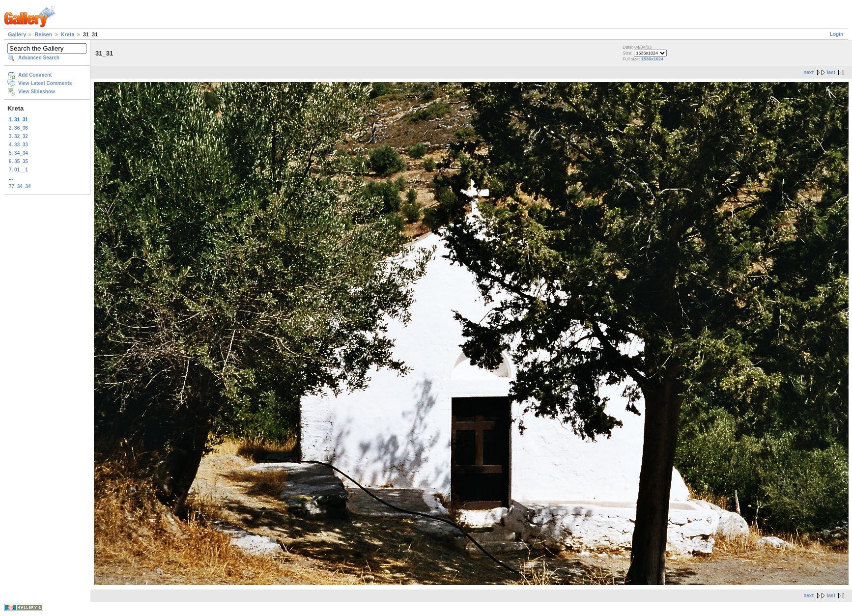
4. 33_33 (18, 145)
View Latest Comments (45, 83)
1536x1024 (652, 59)
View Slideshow (37, 92)
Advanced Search (39, 58)
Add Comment (35, 75)
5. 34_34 (18, 153)
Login (837, 34)
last (831, 72)
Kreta (68, 34)
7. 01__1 (18, 170)
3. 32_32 (18, 136)
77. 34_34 (20, 186)
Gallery (17, 34)
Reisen (43, 34)
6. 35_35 (18, 161)
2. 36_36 (18, 128)
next (809, 72)
